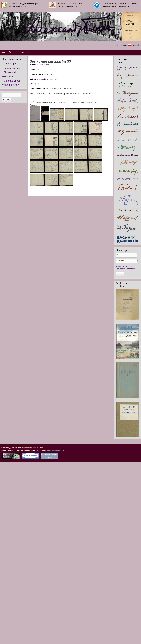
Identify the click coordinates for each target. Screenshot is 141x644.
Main (4, 52)
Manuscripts (10, 64)
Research (14, 52)
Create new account (124, 266)
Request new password (125, 269)
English (122, 45)
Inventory (26, 52)
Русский (134, 45)
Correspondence (12, 68)
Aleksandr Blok (43, 65)
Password (120, 260)
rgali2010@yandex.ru (54, 450)
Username (120, 255)
